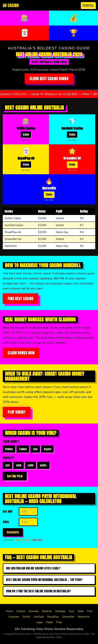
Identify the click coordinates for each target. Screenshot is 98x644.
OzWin (26, 617)
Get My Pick (15, 476)
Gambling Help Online (37, 629)
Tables (23, 449)
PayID (49, 622)
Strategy (60, 611)
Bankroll (47, 611)
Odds (81, 611)
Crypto (48, 449)
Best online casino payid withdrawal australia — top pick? (44, 580)
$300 (31, 465)
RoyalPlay (53, 617)
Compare (14, 617)
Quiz (72, 611)
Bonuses (34, 611)
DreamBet (68, 617)
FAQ (90, 611)
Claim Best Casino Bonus (49, 79)
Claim (26, 135)
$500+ (43, 465)
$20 (7, 465)
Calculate (13, 532)
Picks (59, 622)
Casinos (21, 611)
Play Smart (17, 412)
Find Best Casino (21, 299)
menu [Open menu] (88, 5)
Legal (39, 622)
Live (35, 449)
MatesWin (84, 617)
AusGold (39, 617)
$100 (19, 465)
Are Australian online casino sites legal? (33, 568)
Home (9, 611)
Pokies (9, 449)
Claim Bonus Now (21, 353)
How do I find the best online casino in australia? (38, 591)
